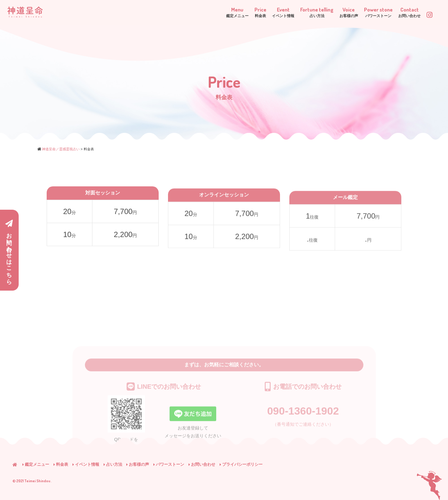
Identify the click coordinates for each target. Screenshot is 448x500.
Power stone (362, 12)
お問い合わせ (202, 464)
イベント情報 (86, 464)
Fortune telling (284, 12)
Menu (180, 12)
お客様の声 (138, 464)
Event (242, 12)
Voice (324, 12)
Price (211, 12)
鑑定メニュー (36, 464)
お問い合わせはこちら (9, 250)
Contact (402, 12)
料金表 (61, 464)
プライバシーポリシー (241, 464)
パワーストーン (169, 464)
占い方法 (113, 464)
